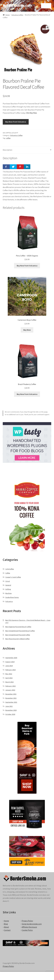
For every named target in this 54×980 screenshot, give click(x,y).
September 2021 (11, 702)
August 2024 (10, 662)
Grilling (8, 589)
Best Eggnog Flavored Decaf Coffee (18, 627)
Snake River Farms (12, 597)
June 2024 (9, 666)
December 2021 (11, 694)
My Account (9, 976)
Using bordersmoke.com (32, 924)
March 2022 (9, 682)
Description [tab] (7, 150)
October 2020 (10, 714)
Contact (7, 930)
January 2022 (10, 690)
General (8, 585)
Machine (8, 593)
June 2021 (9, 706)
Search (27, 976)
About (6, 927)
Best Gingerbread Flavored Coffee (18, 635)
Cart (42, 974)
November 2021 (11, 698)
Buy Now (27, 330)
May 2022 (9, 674)
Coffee (8, 573)
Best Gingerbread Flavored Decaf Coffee (20, 631)
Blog (6, 924)
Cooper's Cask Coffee (13, 577)
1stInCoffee (10, 569)
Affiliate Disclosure (29, 927)
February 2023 (10, 670)
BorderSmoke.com (17, 5)
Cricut (8, 581)
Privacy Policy (27, 921)
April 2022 (9, 678)
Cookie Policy (27, 930)
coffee (8, 138)
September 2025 (11, 658)
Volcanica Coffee (17, 15)
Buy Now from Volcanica (16, 122)
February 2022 (10, 686)
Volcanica (9, 601)
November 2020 (11, 710)
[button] (48, 28)
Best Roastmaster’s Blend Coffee (17, 639)
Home (8, 15)
